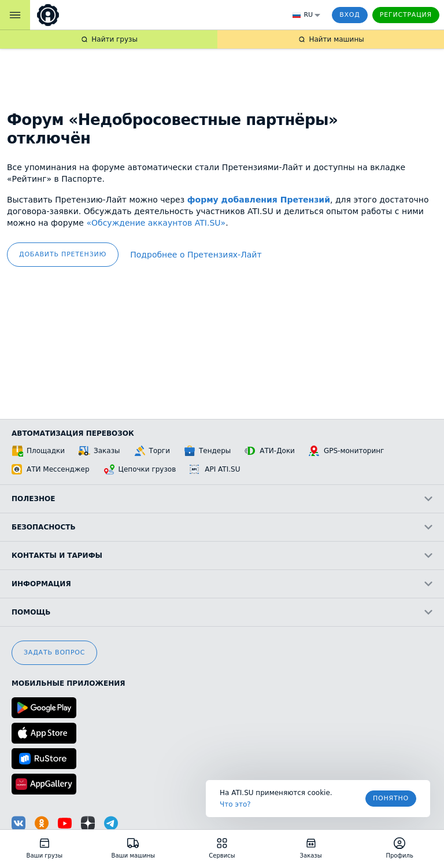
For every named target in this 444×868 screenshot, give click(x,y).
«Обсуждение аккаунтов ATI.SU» (156, 223)
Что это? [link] (235, 804)
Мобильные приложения (69, 683)
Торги (152, 451)
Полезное (222, 499)
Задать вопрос (54, 652)
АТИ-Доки (270, 451)
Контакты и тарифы (222, 556)
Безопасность (222, 527)
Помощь (222, 612)
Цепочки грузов (140, 469)
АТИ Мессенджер (51, 469)
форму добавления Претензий (259, 200)
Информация (222, 584)
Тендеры (207, 451)
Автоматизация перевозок (73, 433)
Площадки (38, 451)
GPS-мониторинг (346, 451)
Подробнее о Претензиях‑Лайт (196, 255)
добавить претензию (63, 254)
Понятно (391, 798)
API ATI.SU (215, 469)
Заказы (99, 451)
